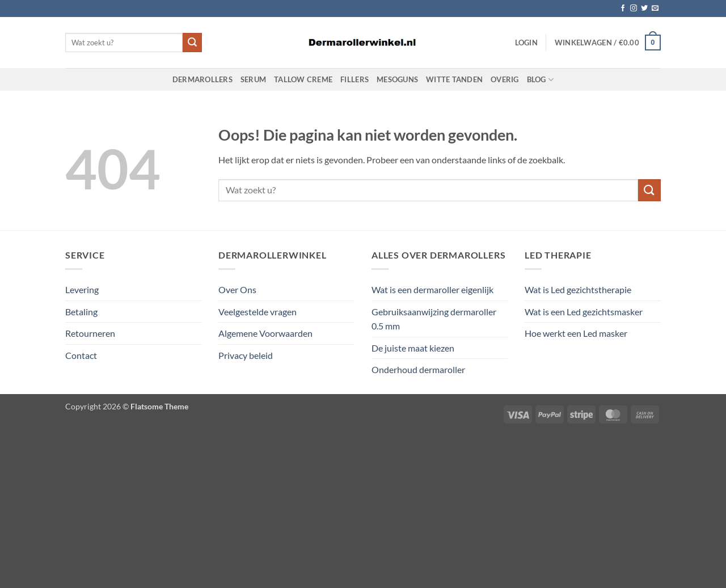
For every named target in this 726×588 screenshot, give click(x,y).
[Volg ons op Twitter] (644, 9)
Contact (81, 355)
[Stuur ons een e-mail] (655, 9)
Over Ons (237, 289)
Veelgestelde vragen (258, 312)
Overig (505, 79)
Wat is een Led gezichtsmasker (584, 312)
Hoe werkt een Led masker (576, 333)
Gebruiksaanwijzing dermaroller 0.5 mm (434, 319)
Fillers (354, 79)
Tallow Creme (303, 79)
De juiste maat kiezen (413, 348)
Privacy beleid (246, 355)
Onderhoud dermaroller (418, 369)
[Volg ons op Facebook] (623, 9)
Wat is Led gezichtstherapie (578, 289)
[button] (526, 43)
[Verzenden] (192, 43)
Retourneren (90, 333)
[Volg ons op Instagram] (634, 9)
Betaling (81, 312)
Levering (82, 289)
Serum (253, 79)
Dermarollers (202, 79)
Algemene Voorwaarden (265, 333)
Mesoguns (397, 79)
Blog (540, 80)
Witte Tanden (454, 79)
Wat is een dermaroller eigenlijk (432, 289)
